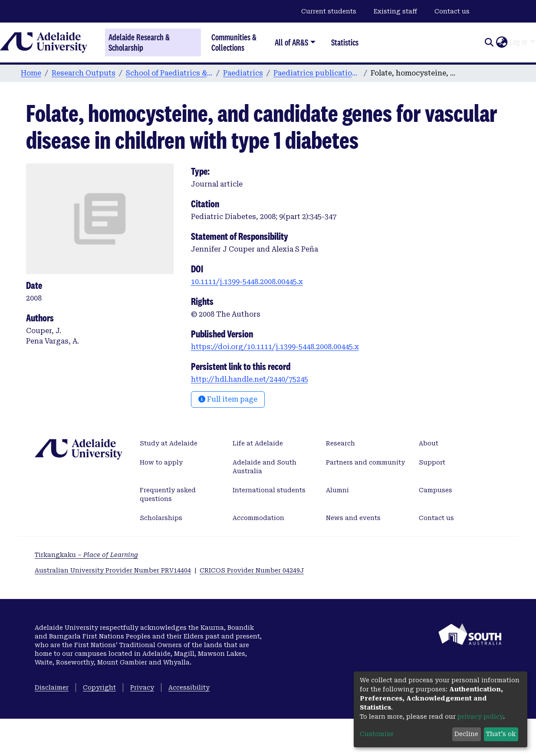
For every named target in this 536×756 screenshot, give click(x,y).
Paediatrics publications (317, 73)
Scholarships (161, 518)
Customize (377, 734)
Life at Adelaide (258, 443)
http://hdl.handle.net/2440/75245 (250, 379)
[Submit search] (489, 43)
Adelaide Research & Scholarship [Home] (139, 43)
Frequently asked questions (168, 494)
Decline (466, 734)
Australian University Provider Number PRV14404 (113, 570)
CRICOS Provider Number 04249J (252, 570)
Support (432, 462)
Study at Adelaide (169, 443)
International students (269, 490)
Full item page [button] (228, 399)
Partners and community (365, 462)
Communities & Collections (234, 42)
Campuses (436, 490)
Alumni (337, 490)
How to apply (161, 462)
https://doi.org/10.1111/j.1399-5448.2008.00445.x (275, 347)
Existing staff (395, 11)
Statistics (345, 42)
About (429, 443)
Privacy (142, 687)
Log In (518, 42)
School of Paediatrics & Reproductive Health (169, 73)
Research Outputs (84, 73)
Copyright (99, 687)
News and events (353, 518)
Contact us (452, 11)
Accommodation (258, 518)
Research (340, 443)
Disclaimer (52, 687)
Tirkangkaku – (86, 555)
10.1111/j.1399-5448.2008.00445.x (247, 282)
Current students (329, 11)
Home (31, 73)
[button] (501, 43)
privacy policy (480, 717)
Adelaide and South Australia (265, 467)
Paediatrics (243, 73)
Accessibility (189, 687)
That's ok (501, 734)
